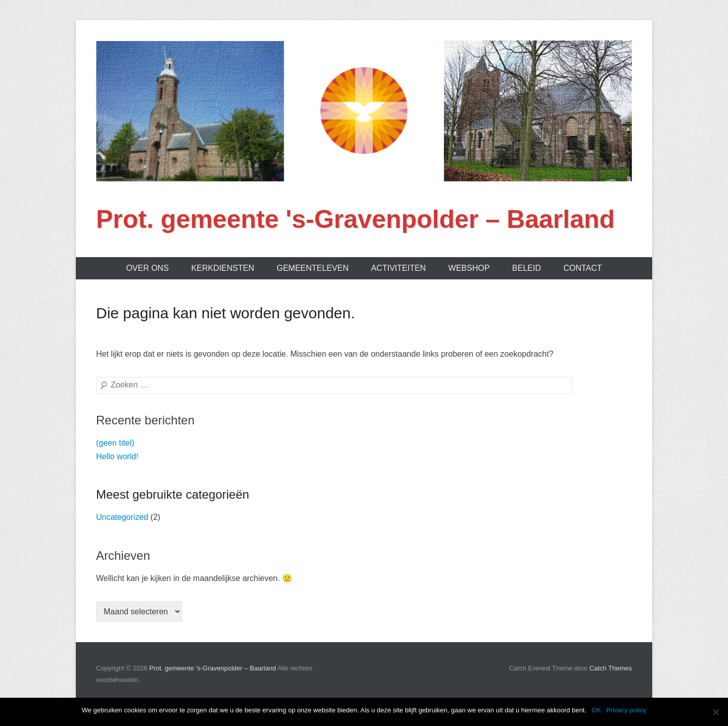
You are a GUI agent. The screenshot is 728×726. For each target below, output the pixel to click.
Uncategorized (122, 517)
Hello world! (117, 456)
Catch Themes (611, 668)
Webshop (469, 268)
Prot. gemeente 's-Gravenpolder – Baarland (355, 219)
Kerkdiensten (222, 268)
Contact (582, 268)
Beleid (527, 268)
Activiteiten (398, 268)
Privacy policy (626, 710)
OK (596, 710)
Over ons (147, 268)
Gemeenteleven (312, 268)
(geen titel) (115, 443)
